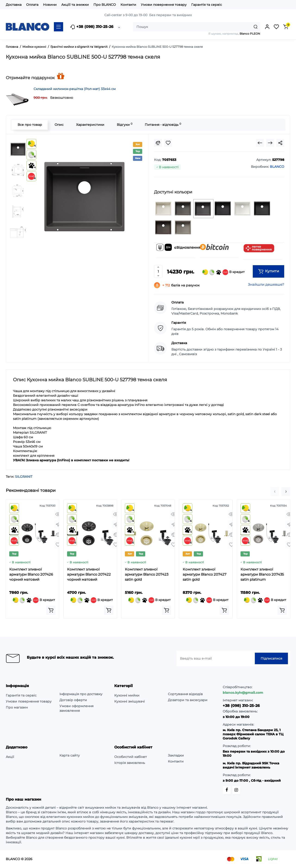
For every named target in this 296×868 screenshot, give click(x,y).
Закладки (176, 755)
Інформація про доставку (81, 694)
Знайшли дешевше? (266, 284)
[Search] (256, 27)
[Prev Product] (260, 143)
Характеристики (90, 125)
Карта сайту (70, 755)
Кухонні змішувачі (129, 701)
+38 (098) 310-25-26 (92, 27)
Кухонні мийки (127, 695)
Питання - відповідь (163, 125)
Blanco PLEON (250, 34)
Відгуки (124, 125)
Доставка (14, 5)
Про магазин (17, 707)
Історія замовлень (130, 763)
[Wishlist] (168, 143)
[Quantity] (158, 271)
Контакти (128, 5)
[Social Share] (280, 143)
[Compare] (158, 143)
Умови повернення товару (164, 5)
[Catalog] (59, 27)
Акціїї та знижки (75, 5)
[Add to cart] (51, 610)
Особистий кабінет (131, 757)
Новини (50, 5)
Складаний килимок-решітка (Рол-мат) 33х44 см (75, 89)
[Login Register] (267, 27)
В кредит (224, 272)
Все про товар (30, 125)
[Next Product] (270, 143)
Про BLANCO (105, 5)
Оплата (32, 5)
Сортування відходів (185, 694)
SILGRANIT (24, 477)
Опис (59, 125)
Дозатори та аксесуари (188, 700)
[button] (275, 492)
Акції (10, 757)
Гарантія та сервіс (207, 5)
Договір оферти (73, 700)
